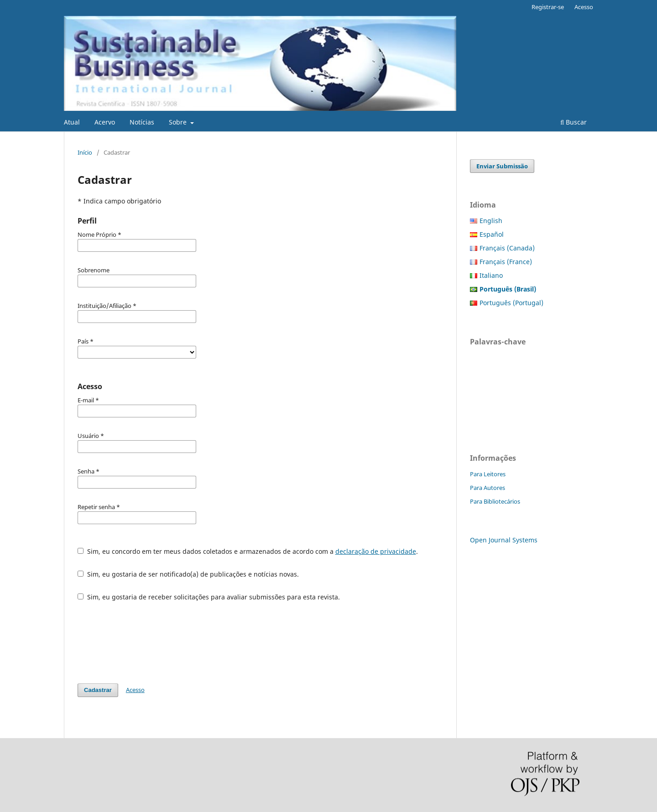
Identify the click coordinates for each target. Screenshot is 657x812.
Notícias (142, 122)
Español (492, 234)
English (491, 221)
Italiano (491, 275)
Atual (72, 122)
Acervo (105, 122)
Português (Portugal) (511, 303)
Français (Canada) (507, 248)
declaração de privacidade (376, 551)
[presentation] (147, 642)
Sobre (179, 122)
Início (85, 152)
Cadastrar (98, 690)
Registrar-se (548, 7)
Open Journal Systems (504, 540)
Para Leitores (488, 474)
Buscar (574, 122)
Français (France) (506, 262)
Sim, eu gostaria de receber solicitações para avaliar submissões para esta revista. (209, 597)
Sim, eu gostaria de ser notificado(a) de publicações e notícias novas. (188, 574)
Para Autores (488, 488)
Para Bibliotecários (495, 501)
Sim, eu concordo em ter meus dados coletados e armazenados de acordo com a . (248, 551)
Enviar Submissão (502, 166)
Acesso (584, 7)
